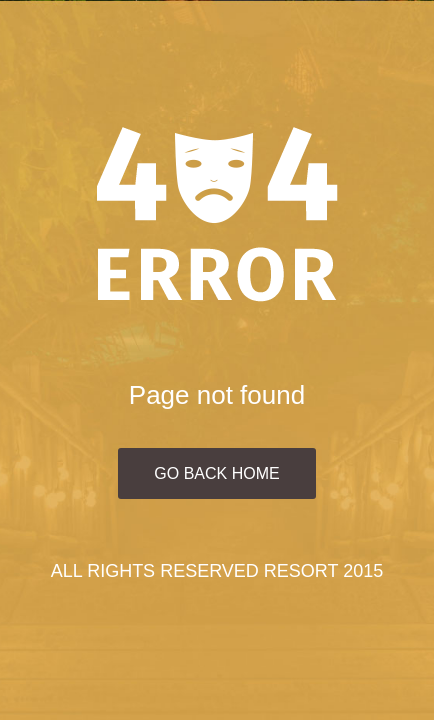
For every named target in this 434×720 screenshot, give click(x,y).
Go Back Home (216, 473)
